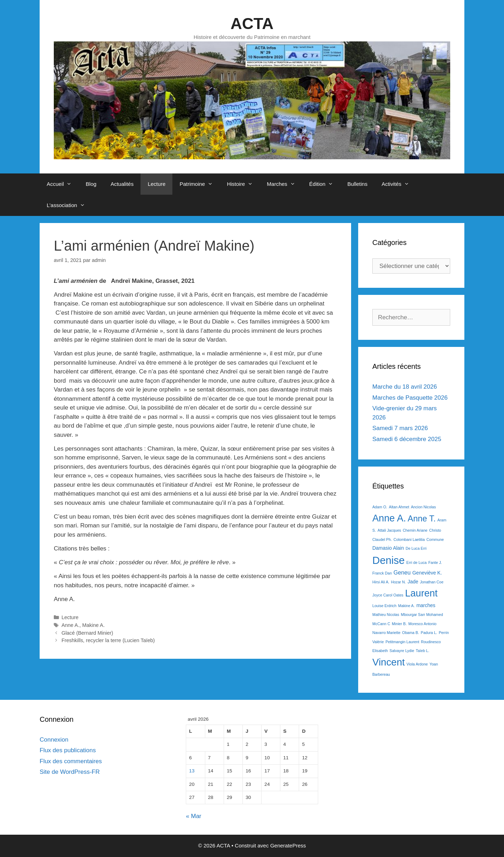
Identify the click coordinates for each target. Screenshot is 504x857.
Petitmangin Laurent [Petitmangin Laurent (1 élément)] (402, 642)
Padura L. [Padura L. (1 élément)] (429, 633)
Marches (285, 184)
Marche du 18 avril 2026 (405, 387)
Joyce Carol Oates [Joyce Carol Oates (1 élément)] (388, 595)
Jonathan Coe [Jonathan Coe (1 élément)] (431, 582)
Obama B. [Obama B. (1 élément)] (411, 633)
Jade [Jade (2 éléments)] (413, 582)
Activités (399, 184)
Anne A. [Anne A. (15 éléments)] (389, 518)
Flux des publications (68, 750)
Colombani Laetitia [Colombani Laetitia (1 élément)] (409, 539)
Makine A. (93, 625)
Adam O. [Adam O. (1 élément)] (380, 507)
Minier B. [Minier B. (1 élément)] (399, 624)
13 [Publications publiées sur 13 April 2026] (192, 771)
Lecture (156, 184)
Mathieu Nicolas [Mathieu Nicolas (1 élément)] (386, 615)
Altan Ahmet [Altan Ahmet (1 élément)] (399, 507)
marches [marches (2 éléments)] (426, 605)
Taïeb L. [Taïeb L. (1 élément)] (423, 651)
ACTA (252, 24)
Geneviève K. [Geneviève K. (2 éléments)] (427, 573)
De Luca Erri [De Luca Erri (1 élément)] (416, 548)
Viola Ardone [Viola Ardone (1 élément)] (417, 664)
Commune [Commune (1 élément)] (435, 539)
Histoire (243, 184)
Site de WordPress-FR (70, 772)
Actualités (122, 184)
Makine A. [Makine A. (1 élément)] (406, 606)
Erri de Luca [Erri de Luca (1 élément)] (416, 562)
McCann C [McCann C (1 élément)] (381, 624)
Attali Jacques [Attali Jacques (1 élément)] (389, 530)
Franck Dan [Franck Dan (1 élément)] (382, 573)
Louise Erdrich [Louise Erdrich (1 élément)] (384, 606)
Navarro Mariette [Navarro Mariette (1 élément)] (386, 633)
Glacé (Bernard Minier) (87, 633)
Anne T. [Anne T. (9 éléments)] (422, 519)
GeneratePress (288, 845)
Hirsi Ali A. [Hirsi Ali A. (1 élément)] (381, 582)
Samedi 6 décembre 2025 (407, 439)
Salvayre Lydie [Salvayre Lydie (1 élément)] (402, 651)
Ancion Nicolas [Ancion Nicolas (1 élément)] (423, 507)
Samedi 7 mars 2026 (400, 428)
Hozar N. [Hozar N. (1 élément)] (399, 582)
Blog (91, 184)
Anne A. (71, 625)
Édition (325, 184)
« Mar (193, 816)
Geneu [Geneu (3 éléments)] (402, 572)
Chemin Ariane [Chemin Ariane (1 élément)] (415, 530)
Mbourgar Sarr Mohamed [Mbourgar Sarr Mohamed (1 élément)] (422, 615)
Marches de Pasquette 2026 (410, 398)
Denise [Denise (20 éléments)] (388, 560)
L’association (69, 205)
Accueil (63, 184)
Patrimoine (200, 184)
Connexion (54, 740)
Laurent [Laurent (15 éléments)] (421, 593)
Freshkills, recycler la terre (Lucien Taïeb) (108, 640)
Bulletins (357, 184)
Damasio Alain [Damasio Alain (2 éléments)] (388, 548)
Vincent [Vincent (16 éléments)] (389, 662)
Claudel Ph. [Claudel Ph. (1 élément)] (382, 539)
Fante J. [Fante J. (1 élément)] (435, 562)
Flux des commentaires (71, 761)
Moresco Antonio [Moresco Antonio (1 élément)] (422, 624)
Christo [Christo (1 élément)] (435, 530)
